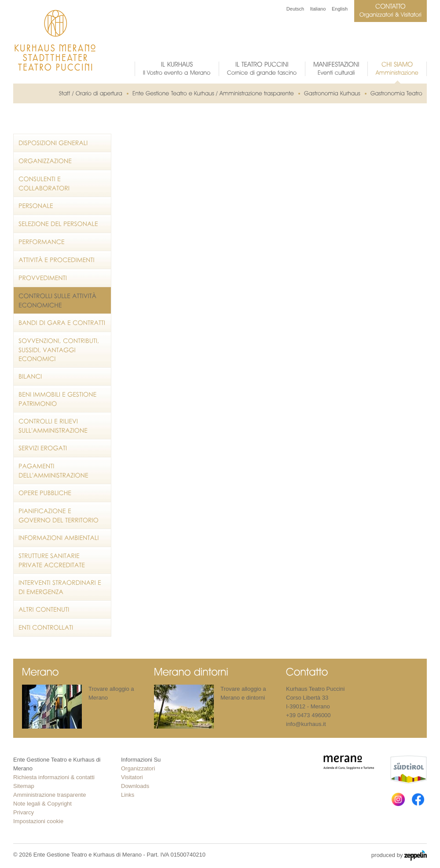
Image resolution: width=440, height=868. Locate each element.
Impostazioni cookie (38, 821)
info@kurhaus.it (306, 724)
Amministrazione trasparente (49, 795)
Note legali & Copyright (42, 804)
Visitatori (132, 777)
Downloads (135, 786)
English (340, 9)
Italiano (318, 9)
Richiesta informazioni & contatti (54, 777)
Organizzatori (138, 768)
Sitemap (24, 786)
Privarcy (24, 812)
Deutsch (295, 9)
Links (128, 795)
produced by (399, 856)
